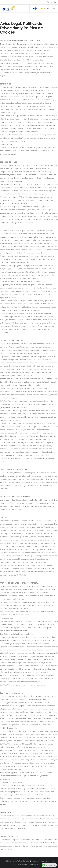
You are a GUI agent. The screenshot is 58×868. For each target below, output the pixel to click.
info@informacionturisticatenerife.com (38, 57)
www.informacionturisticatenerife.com (31, 54)
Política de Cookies (40, 864)
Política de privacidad (24, 864)
